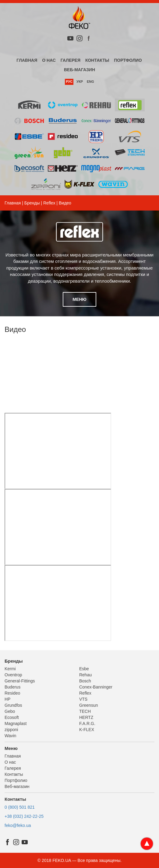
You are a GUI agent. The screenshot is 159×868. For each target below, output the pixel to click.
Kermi (10, 669)
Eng (90, 82)
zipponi (11, 730)
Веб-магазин (79, 70)
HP (7, 699)
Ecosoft (12, 717)
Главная (27, 60)
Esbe (84, 669)
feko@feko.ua (18, 825)
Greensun (88, 705)
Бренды (32, 203)
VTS (83, 699)
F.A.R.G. (87, 723)
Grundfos (13, 705)
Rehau (85, 675)
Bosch (85, 681)
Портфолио (128, 60)
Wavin (10, 736)
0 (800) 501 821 (20, 807)
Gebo (10, 711)
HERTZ (86, 717)
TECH (85, 711)
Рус (69, 82)
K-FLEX (87, 730)
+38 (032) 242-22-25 (24, 816)
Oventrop (13, 675)
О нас (49, 60)
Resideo (12, 693)
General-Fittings (20, 681)
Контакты (97, 60)
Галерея (71, 60)
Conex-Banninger (96, 687)
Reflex (49, 203)
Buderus (12, 687)
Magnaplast (16, 723)
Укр (80, 82)
